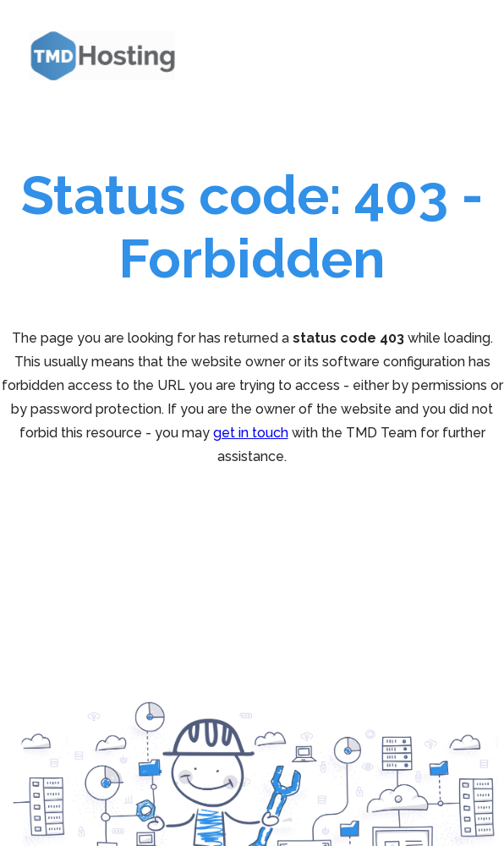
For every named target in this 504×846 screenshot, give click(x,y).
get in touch (251, 433)
